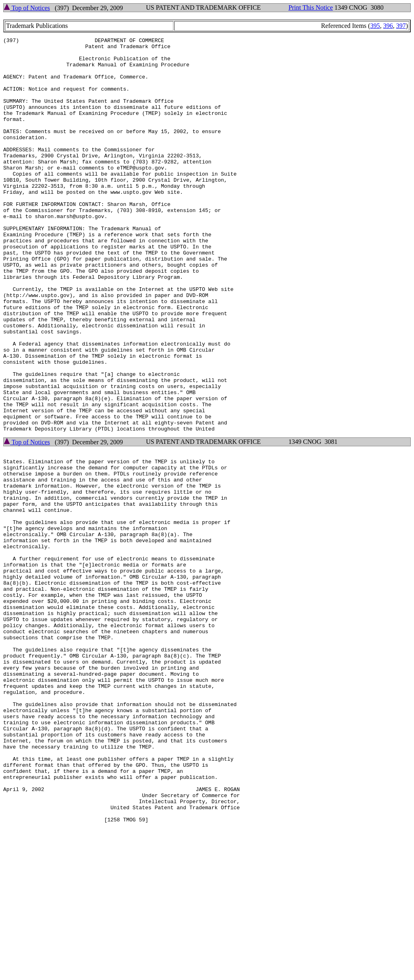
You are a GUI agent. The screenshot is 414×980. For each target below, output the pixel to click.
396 (388, 26)
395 (375, 26)
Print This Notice (310, 7)
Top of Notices (27, 8)
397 (401, 26)
